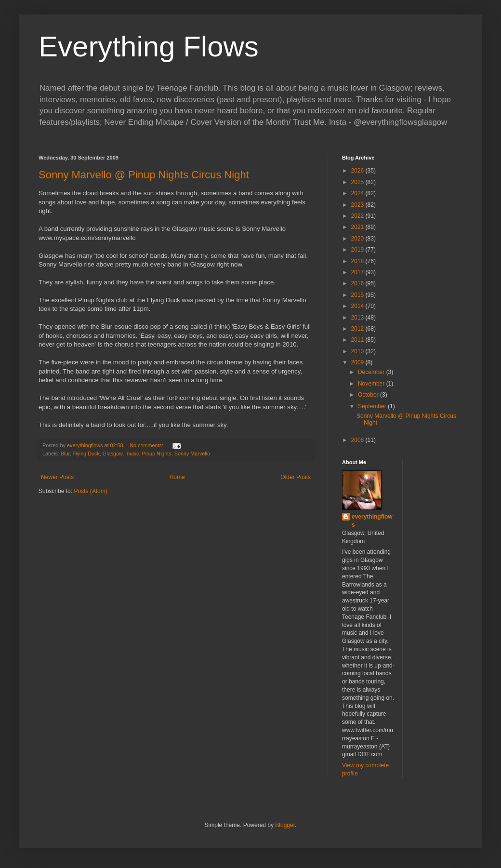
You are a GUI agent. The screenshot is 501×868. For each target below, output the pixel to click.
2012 (358, 329)
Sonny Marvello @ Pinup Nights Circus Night (144, 175)
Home (177, 477)
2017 (358, 272)
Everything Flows (149, 47)
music (132, 454)
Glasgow (112, 454)
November (372, 384)
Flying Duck (86, 454)
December (372, 372)
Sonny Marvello (192, 454)
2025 (358, 182)
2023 (358, 205)
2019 (358, 250)
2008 (358, 440)
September (373, 406)
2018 (358, 261)
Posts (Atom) (90, 491)
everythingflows (372, 521)
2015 (358, 295)
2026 (358, 171)
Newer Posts (57, 477)
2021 (358, 227)
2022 (358, 216)
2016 (358, 283)
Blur (65, 454)
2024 (358, 193)
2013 (358, 318)
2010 (358, 351)
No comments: (147, 445)
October (369, 395)
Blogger (285, 825)
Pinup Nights (156, 454)
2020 (358, 239)
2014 (358, 306)
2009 (358, 362)
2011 (358, 340)
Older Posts (296, 477)
